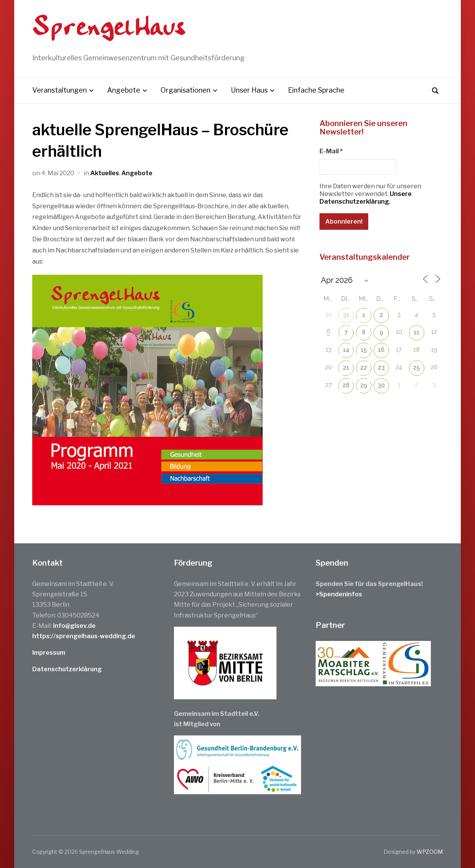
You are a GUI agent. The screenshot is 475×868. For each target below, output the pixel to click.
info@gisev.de (74, 626)
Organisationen (185, 90)
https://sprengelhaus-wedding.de (84, 636)
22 (364, 368)
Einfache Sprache (316, 90)
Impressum (49, 653)
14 (346, 350)
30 (381, 385)
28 (346, 385)
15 (364, 350)
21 (346, 368)
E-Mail (331, 151)
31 (346, 315)
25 (417, 368)
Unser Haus (249, 90)
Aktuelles (105, 173)
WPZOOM (430, 852)
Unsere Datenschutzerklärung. (366, 198)
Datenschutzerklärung (67, 669)
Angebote (124, 90)
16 (381, 350)
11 (416, 332)
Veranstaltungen (60, 90)
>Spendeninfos (339, 594)
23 (381, 368)
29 (364, 385)
